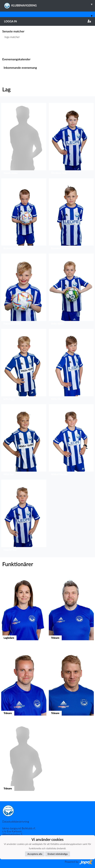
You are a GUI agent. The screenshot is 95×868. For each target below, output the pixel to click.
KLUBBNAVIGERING (50, 4)
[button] (24, 139)
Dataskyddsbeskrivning (16, 821)
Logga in (47, 21)
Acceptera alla (35, 854)
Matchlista (10, 48)
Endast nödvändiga (58, 854)
